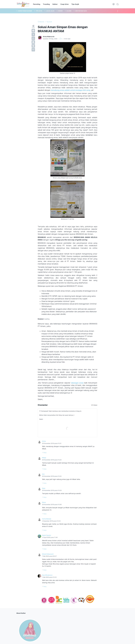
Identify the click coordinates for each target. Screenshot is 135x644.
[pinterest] (33, 46)
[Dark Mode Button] (114, 4)
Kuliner (55, 4)
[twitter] (33, 34)
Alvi (43, 474)
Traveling (46, 4)
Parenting (37, 4)
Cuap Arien (65, 4)
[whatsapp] (33, 38)
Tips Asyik (75, 4)
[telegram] (33, 42)
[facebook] (33, 31)
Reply (45, 452)
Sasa (44, 488)
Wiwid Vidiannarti (48, 554)
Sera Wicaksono (48, 575)
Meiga (44, 457)
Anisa (44, 441)
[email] (33, 50)
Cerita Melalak (47, 519)
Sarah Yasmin (47, 535)
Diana (44, 502)
